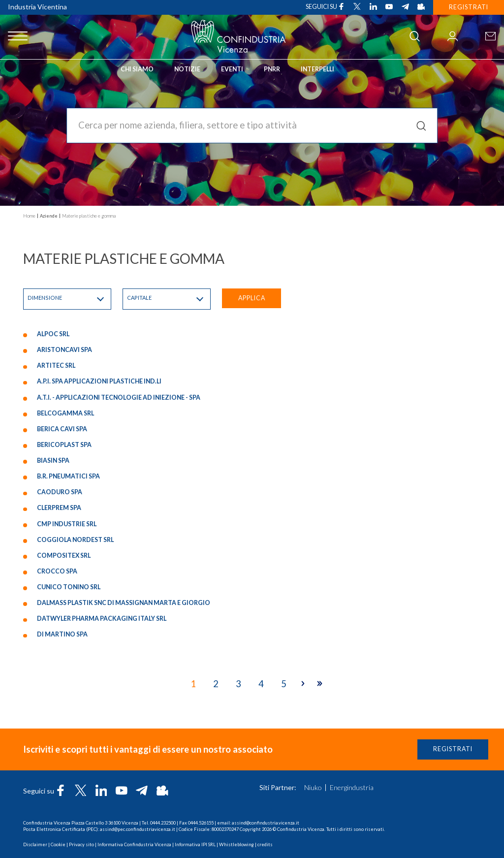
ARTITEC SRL (56, 366)
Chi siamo (137, 69)
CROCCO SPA (57, 572)
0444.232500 (163, 823)
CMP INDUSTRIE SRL (67, 524)
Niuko (313, 788)
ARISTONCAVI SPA (64, 351)
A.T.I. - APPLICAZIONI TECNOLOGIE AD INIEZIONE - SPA (119, 398)
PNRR (272, 69)
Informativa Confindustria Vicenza (134, 844)
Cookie (58, 844)
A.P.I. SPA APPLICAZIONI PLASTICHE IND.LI (99, 382)
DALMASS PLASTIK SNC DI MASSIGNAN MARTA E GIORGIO (124, 604)
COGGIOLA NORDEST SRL (75, 540)
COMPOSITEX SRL (64, 556)
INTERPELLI (317, 69)
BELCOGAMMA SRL (65, 414)
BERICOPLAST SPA (64, 446)
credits (265, 844)
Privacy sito (81, 844)
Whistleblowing (236, 844)
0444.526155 (201, 823)
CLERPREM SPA (59, 509)
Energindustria (352, 788)
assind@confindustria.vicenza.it (266, 823)
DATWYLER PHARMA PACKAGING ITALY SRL (102, 620)
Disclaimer (35, 844)
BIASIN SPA (53, 461)
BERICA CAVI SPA (62, 430)
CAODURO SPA (60, 493)
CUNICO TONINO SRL (69, 588)
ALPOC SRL (53, 335)
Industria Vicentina (37, 7)
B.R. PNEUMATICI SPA (68, 477)
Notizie (187, 69)
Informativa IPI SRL (195, 844)
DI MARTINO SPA (62, 635)
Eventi (232, 69)
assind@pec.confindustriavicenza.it (138, 829)
